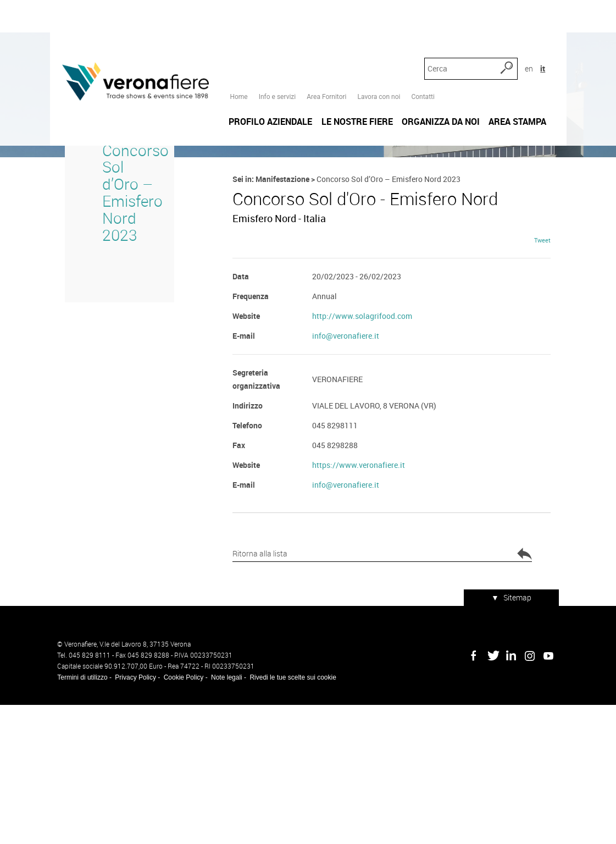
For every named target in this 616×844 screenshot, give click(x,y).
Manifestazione (280, 275)
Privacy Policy (128, 817)
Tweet (550, 389)
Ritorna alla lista (279, 704)
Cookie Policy (176, 817)
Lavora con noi (376, 28)
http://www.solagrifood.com (362, 465)
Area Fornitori (324, 28)
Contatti (421, 28)
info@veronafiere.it (346, 485)
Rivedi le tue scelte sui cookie (285, 817)
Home (236, 28)
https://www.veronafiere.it (359, 614)
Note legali (219, 817)
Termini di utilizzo (75, 817)
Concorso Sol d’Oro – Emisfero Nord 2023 (121, 288)
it (554, 27)
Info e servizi (275, 28)
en (540, 27)
